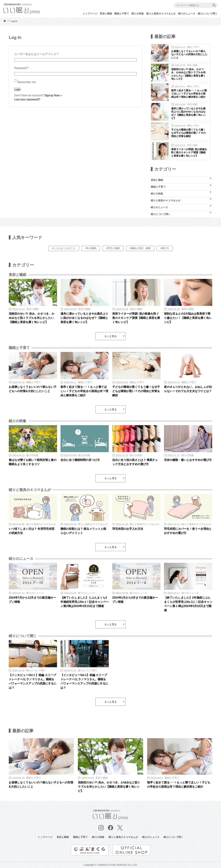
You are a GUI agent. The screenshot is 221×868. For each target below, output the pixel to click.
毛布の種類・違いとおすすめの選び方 (188, 460)
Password (21, 68)
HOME (5, 21)
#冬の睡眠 (91, 248)
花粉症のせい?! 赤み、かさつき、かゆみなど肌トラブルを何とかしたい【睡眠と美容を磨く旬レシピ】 (32, 318)
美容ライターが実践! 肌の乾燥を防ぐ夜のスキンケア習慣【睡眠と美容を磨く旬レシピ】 (189, 152)
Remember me (25, 82)
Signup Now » (53, 95)
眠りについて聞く (208, 13)
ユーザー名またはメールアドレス (36, 54)
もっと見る (110, 336)
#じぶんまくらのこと (64, 248)
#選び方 (165, 248)
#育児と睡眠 (113, 248)
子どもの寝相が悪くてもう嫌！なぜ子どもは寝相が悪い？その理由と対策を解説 (188, 133)
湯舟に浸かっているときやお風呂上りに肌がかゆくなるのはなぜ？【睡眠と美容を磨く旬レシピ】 (84, 318)
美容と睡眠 (106, 13)
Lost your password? (27, 99)
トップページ (90, 13)
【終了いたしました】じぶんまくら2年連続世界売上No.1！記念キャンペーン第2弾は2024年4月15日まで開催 (85, 602)
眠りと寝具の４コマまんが (161, 13)
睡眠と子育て (122, 13)
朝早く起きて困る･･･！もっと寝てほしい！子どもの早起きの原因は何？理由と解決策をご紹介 (189, 94)
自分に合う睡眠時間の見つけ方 (80, 460)
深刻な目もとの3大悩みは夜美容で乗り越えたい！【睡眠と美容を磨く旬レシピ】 (188, 318)
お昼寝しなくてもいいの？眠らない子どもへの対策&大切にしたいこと (189, 54)
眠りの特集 (138, 13)
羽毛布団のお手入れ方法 (128, 529)
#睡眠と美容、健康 (140, 248)
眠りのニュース (187, 13)
